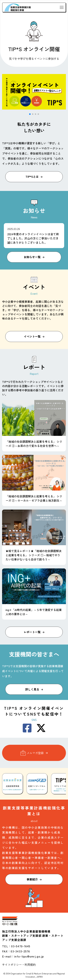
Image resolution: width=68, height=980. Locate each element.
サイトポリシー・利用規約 (19, 965)
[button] (30, 114)
